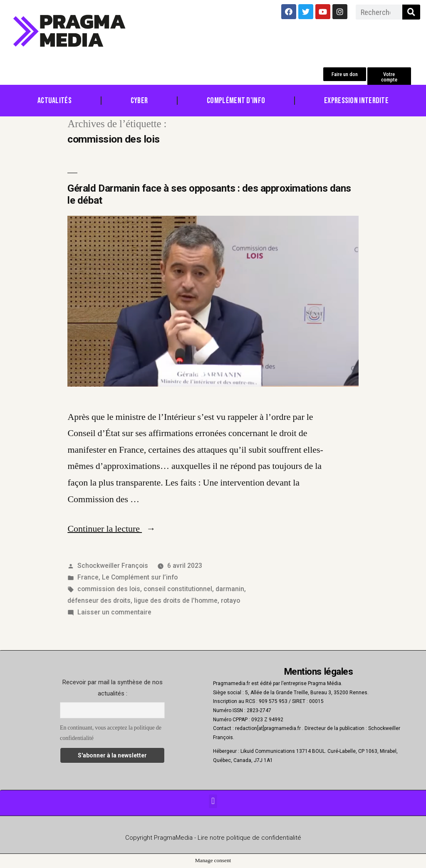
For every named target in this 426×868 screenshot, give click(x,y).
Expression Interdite (356, 101)
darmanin (230, 589)
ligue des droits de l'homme (176, 600)
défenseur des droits (99, 600)
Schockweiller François (113, 566)
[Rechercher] (411, 12)
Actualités (54, 101)
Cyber (139, 101)
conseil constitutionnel (178, 589)
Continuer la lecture (111, 529)
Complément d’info (236, 101)
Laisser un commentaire (114, 612)
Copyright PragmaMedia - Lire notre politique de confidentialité (213, 838)
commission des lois (109, 589)
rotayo (230, 600)
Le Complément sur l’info (140, 577)
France (88, 577)
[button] (345, 74)
